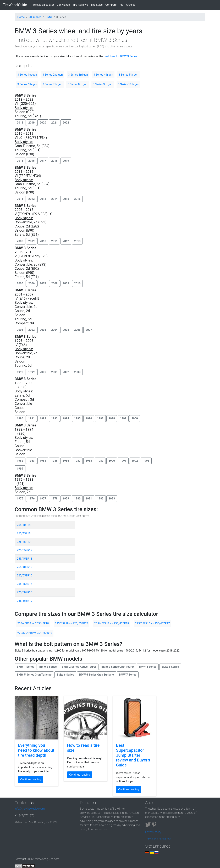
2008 (20, 241)
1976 (32, 499)
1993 (54, 418)
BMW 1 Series (26, 667)
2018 (20, 123)
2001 (20, 330)
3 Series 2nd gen (53, 75)
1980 (77, 499)
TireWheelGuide (15, 5)
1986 (66, 461)
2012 (32, 199)
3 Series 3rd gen (78, 75)
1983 (32, 461)
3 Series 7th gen (52, 84)
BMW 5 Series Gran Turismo (34, 675)
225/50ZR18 (24, 592)
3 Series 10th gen (128, 84)
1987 (77, 461)
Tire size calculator (43, 4)
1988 (89, 461)
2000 (43, 372)
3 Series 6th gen (27, 84)
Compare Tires (114, 5)
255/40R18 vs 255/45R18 (33, 623)
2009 (32, 241)
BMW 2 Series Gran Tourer (118, 667)
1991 (32, 418)
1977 (43, 499)
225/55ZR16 (24, 575)
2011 (20, 199)
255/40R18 (24, 525)
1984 (43, 461)
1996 (89, 418)
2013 (43, 199)
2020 (43, 123)
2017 (43, 161)
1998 (20, 372)
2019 (32, 123)
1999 (32, 372)
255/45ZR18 (24, 559)
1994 (66, 418)
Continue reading (31, 779)
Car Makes (63, 5)
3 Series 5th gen (128, 75)
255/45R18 (24, 533)
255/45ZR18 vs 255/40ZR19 (112, 623)
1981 (89, 499)
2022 (66, 123)
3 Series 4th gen (103, 75)
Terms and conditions (158, 839)
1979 (66, 499)
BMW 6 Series (65, 675)
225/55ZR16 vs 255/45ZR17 (152, 623)
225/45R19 (24, 542)
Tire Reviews (80, 5)
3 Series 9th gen (103, 84)
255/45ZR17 (24, 584)
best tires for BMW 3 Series (120, 56)
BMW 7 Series (128, 675)
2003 (43, 330)
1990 (20, 418)
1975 (20, 499)
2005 (20, 283)
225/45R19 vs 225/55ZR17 (71, 623)
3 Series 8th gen (78, 84)
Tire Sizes (97, 5)
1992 (43, 418)
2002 (32, 330)
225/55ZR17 (24, 550)
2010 (43, 241)
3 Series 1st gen (27, 75)
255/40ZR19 (24, 567)
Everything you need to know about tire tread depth (36, 750)
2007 (43, 283)
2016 (32, 161)
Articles (131, 5)
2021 (54, 123)
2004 (54, 330)
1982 (20, 461)
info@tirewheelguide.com (30, 809)
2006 (32, 283)
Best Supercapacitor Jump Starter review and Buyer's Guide (133, 755)
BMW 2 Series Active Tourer (79, 667)
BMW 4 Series (148, 667)
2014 (54, 199)
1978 (54, 499)
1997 (100, 418)
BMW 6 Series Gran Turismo (97, 675)
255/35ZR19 (24, 601)
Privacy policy (153, 832)
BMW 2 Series (48, 667)
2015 (20, 161)
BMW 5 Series (170, 667)
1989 (100, 461)
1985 (54, 461)
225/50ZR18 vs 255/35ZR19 (35, 633)
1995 (77, 418)
